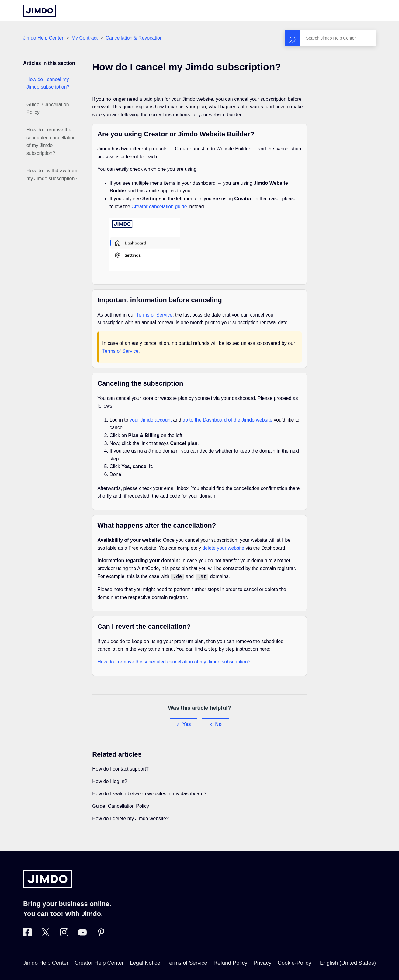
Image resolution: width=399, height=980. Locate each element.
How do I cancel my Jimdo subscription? (48, 83)
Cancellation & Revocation (134, 38)
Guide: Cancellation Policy (48, 108)
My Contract (85, 38)
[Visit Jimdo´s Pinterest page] (101, 934)
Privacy (263, 962)
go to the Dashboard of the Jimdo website (227, 420)
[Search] (330, 38)
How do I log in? (110, 781)
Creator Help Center (99, 962)
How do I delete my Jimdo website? (130, 818)
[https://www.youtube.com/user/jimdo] (82, 934)
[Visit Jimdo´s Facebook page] (27, 934)
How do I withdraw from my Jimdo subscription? (52, 175)
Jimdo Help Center (43, 38)
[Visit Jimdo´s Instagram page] (64, 934)
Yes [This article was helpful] (187, 724)
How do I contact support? (120, 768)
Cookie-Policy (294, 962)
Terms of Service (154, 315)
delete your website (223, 548)
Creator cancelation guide (159, 206)
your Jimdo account (151, 420)
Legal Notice (145, 962)
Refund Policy (230, 962)
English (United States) (348, 962)
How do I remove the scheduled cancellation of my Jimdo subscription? (51, 142)
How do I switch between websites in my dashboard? (149, 793)
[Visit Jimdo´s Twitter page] (46, 934)
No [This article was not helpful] (219, 724)
